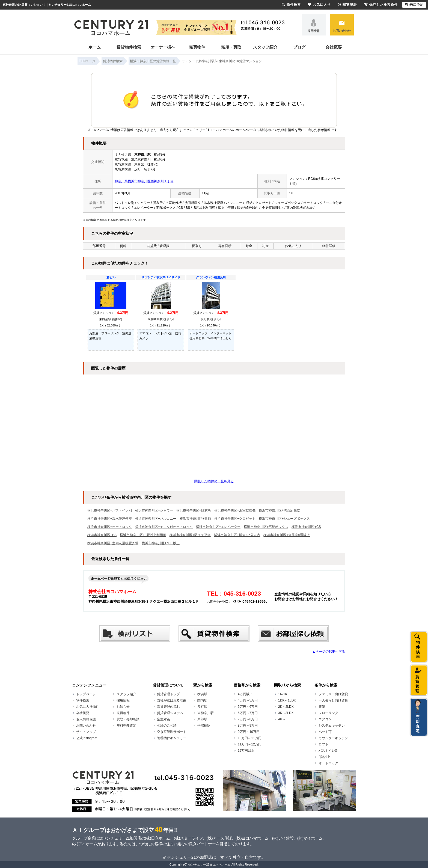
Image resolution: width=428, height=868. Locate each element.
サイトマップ (86, 732)
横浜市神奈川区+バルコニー (156, 519)
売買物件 (197, 47)
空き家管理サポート (172, 732)
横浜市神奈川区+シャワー (154, 510)
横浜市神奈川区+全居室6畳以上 (287, 535)
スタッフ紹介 (265, 47)
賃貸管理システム (170, 713)
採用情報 (314, 31)
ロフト (323, 744)
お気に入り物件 (88, 707)
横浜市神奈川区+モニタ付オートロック (164, 527)
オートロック (328, 763)
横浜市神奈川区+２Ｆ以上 (161, 543)
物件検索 (83, 700)
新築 (322, 707)
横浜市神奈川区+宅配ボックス (266, 527)
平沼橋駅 (204, 726)
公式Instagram (87, 738)
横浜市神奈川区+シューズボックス (284, 519)
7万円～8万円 (248, 719)
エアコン (325, 719)
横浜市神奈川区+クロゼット (235, 519)
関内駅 (202, 700)
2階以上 (324, 757)
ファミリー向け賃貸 (333, 694)
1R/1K (283, 694)
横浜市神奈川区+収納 (195, 519)
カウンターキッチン (333, 738)
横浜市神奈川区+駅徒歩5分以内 (237, 535)
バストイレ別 (328, 751)
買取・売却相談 (128, 719)
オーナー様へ (163, 47)
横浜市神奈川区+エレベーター (218, 527)
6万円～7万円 (248, 713)
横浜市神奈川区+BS (102, 535)
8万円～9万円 (248, 726)
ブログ (299, 47)
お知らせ (123, 707)
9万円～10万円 (249, 732)
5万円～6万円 (248, 707)
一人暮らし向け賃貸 (333, 700)
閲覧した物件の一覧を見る (214, 481)
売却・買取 (231, 47)
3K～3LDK (286, 713)
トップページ (86, 694)
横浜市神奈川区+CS (306, 527)
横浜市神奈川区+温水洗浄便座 (110, 519)
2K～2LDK (286, 707)
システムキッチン (332, 726)
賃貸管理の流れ (168, 707)
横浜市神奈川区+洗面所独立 (279, 510)
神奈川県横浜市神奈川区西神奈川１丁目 (144, 181)
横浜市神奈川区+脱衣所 (194, 510)
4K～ (282, 719)
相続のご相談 (167, 726)
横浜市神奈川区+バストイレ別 (110, 510)
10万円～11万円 (250, 738)
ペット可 (325, 732)
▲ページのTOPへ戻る (329, 652)
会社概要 (334, 47)
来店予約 (414, 5)
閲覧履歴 (347, 5)
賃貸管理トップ (168, 694)
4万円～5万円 (248, 700)
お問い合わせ (342, 31)
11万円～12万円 (250, 744)
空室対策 (164, 719)
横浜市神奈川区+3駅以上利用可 (143, 535)
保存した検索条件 (381, 5)
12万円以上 (246, 751)
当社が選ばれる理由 (172, 700)
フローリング (328, 713)
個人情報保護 (86, 719)
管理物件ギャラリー (172, 738)
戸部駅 (202, 719)
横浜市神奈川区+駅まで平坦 (190, 535)
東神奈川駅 (206, 713)
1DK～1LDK (287, 700)
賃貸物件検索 (129, 47)
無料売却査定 (126, 726)
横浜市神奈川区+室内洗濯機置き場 (113, 543)
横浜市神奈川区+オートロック (110, 527)
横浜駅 (202, 694)
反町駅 (202, 707)
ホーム (95, 47)
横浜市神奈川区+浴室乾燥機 (235, 510)
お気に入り (319, 5)
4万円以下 (245, 694)
